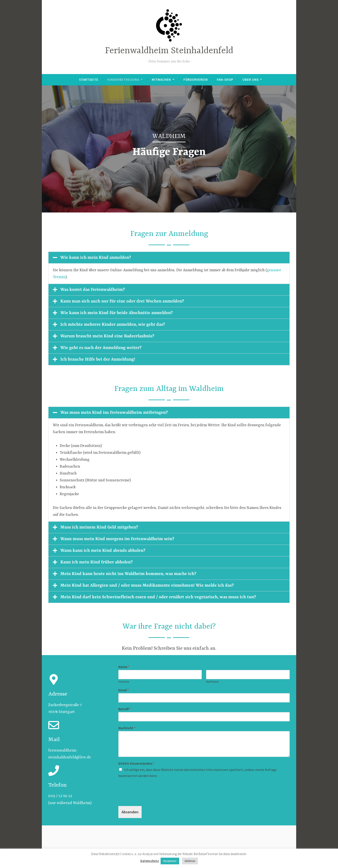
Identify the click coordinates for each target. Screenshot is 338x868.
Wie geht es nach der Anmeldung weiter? (101, 348)
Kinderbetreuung (124, 80)
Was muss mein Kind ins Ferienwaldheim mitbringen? (114, 413)
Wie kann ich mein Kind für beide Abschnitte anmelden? (117, 313)
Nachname (212, 682)
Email (124, 690)
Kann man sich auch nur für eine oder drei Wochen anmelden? (122, 301)
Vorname (124, 682)
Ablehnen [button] (190, 861)
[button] (169, 258)
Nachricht (127, 728)
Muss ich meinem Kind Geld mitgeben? (99, 527)
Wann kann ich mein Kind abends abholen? (103, 551)
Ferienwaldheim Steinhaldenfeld (169, 51)
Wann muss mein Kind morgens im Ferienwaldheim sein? (117, 539)
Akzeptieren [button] (170, 861)
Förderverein (196, 80)
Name (124, 667)
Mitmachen (161, 80)
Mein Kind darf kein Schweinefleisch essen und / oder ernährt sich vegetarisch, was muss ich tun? (158, 597)
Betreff (125, 709)
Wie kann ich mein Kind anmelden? (96, 258)
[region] (169, 149)
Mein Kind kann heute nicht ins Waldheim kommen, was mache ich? (128, 574)
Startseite (89, 80)
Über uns (251, 80)
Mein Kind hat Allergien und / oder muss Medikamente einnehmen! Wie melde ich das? (147, 585)
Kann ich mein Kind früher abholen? (96, 562)
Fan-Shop (225, 80)
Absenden (130, 812)
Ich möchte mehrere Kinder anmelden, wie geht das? (113, 325)
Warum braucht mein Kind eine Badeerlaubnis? (107, 336)
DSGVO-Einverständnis (136, 763)
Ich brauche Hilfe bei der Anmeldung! (98, 359)
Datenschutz (150, 861)
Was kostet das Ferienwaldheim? (93, 290)
